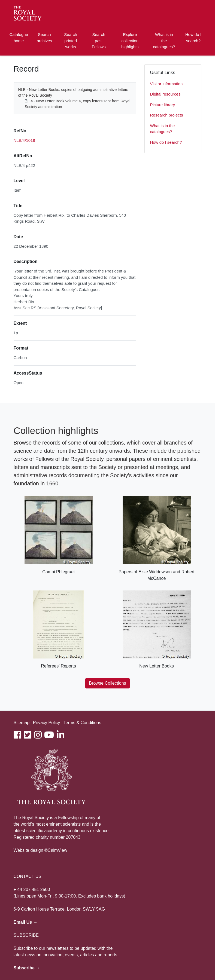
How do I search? (193, 38)
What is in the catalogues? (164, 41)
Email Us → (26, 922)
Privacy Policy (47, 723)
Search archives (44, 38)
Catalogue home (19, 38)
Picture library (163, 105)
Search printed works (71, 41)
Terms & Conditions (82, 723)
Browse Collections (107, 683)
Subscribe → (27, 968)
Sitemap (22, 723)
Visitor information (166, 84)
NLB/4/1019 (24, 140)
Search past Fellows (99, 41)
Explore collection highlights (130, 41)
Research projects (167, 115)
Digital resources (165, 94)
